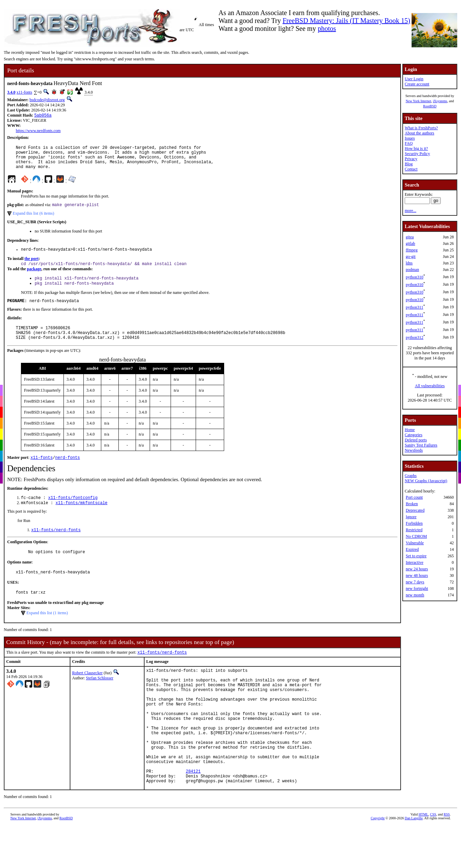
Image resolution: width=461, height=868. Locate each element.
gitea (410, 237)
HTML (423, 859)
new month (415, 595)
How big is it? (416, 148)
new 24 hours (417, 569)
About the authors (419, 133)
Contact (411, 169)
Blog (409, 164)
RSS (447, 859)
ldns (409, 263)
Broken (412, 504)
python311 (414, 307)
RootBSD (430, 106)
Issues (410, 138)
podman (412, 270)
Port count (414, 497)
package (34, 277)
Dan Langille (414, 863)
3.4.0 (11, 92)
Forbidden (414, 523)
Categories (413, 435)
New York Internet (418, 101)
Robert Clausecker (87, 693)
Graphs (411, 476)
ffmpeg (412, 250)
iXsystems (440, 101)
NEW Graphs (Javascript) (426, 481)
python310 (414, 277)
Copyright (378, 863)
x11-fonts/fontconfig (73, 513)
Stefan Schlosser (100, 698)
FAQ (409, 143)
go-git (411, 257)
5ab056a (43, 116)
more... (411, 211)
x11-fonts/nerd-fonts (56, 546)
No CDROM (416, 536)
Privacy (411, 159)
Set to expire (416, 556)
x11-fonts (24, 92)
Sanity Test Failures (421, 445)
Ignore (411, 517)
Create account (417, 84)
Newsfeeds (414, 450)
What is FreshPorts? (421, 128)
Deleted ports (416, 440)
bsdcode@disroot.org (47, 100)
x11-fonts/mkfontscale (82, 518)
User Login (414, 79)
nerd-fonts (68, 472)
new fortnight (417, 588)
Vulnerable (415, 543)
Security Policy (417, 154)
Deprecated (415, 510)
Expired (412, 549)
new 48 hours (417, 575)
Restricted (414, 530)
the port (31, 266)
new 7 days (415, 582)
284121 (193, 814)
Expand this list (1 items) (47, 632)
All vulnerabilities (430, 386)
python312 (414, 337)
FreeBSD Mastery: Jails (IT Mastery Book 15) (346, 21)
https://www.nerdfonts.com (38, 131)
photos (327, 28)
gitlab (410, 243)
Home (410, 430)
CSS (433, 859)
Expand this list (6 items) (33, 220)
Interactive (414, 562)
